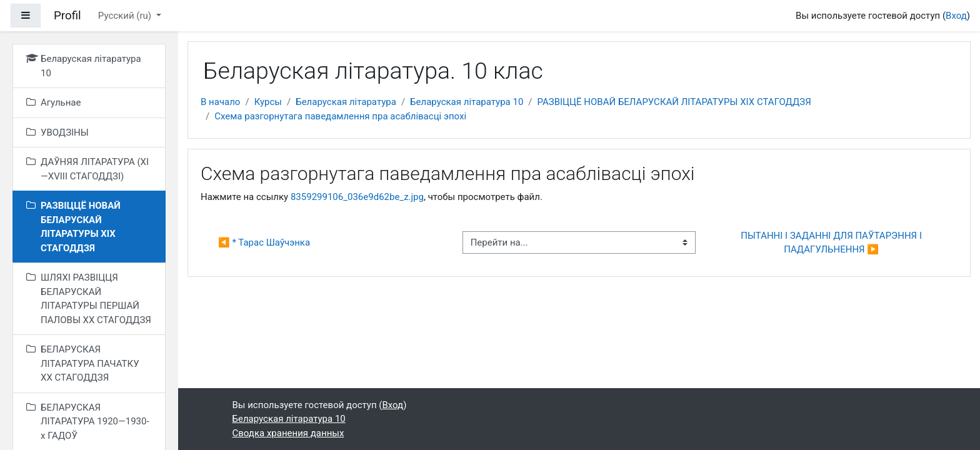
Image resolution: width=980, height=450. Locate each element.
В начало (220, 102)
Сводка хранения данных (288, 433)
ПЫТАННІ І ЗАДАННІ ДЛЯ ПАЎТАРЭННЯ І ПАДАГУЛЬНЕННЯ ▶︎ (832, 243)
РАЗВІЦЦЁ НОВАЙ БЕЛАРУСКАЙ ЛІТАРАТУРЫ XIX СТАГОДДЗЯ (674, 102)
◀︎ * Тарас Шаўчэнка (264, 242)
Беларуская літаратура (346, 102)
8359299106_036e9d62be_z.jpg (357, 197)
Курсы (268, 102)
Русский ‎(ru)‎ (126, 16)
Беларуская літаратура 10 (467, 102)
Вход (956, 16)
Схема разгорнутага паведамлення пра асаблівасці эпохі (340, 116)
